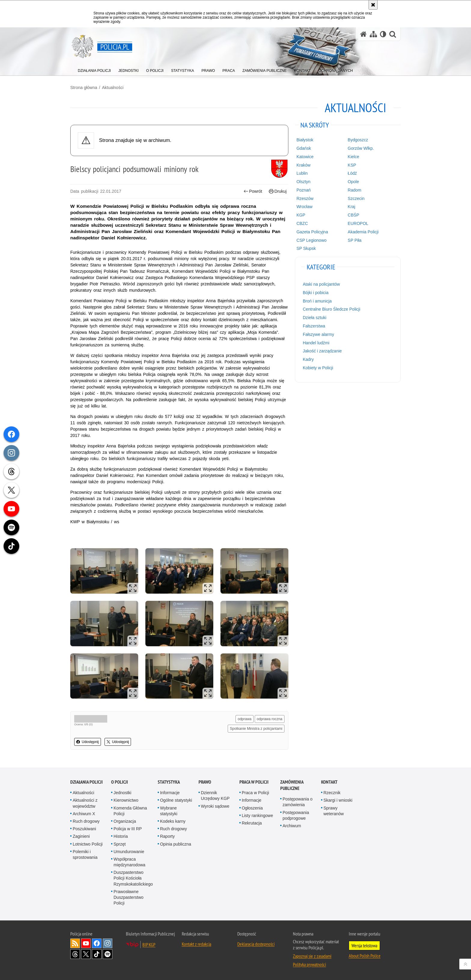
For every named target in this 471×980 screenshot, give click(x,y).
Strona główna (84, 88)
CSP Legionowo (311, 240)
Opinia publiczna (176, 844)
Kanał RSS (75, 943)
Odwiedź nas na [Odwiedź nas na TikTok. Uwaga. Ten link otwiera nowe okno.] (97, 954)
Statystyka (169, 782)
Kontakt (329, 782)
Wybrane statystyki (169, 811)
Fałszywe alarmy (318, 334)
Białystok (305, 140)
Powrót (253, 191)
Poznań (304, 190)
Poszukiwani (84, 829)
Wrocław (304, 207)
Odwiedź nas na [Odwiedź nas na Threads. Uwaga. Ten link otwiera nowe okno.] (75, 954)
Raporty (167, 836)
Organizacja (125, 821)
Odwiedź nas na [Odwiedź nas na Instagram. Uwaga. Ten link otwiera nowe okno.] (108, 943)
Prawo (205, 782)
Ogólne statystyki (176, 800)
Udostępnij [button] (88, 742)
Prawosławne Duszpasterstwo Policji (129, 897)
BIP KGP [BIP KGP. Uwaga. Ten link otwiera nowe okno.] (149, 945)
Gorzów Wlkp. (361, 148)
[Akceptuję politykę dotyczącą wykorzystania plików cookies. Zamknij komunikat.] (373, 5)
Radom (355, 190)
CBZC (302, 223)
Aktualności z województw (85, 803)
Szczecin (356, 198)
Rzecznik (332, 793)
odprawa (245, 719)
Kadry (308, 359)
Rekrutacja (252, 823)
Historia (121, 836)
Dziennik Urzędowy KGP (215, 796)
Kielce (354, 157)
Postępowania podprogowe (296, 815)
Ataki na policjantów (321, 284)
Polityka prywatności (309, 964)
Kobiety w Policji (318, 368)
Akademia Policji (363, 232)
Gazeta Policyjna (312, 232)
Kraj (352, 207)
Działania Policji (87, 782)
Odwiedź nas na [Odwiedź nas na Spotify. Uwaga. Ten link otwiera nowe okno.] (108, 954)
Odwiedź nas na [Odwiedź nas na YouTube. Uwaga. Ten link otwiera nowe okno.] (86, 943)
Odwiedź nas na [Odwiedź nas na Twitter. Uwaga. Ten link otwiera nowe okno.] (86, 954)
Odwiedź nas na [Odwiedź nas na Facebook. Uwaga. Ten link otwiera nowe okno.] (97, 943)
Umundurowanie (129, 852)
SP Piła (355, 240)
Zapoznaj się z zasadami (312, 956)
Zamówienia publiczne (292, 785)
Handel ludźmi (316, 343)
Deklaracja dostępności (256, 944)
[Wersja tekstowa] (383, 34)
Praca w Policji (254, 782)
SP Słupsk (306, 248)
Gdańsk (304, 148)
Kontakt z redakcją (196, 944)
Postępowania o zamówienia (298, 802)
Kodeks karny (173, 821)
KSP (352, 165)
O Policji (120, 782)
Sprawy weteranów (334, 811)
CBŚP (354, 215)
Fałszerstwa (314, 326)
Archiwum (292, 826)
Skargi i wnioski (338, 800)
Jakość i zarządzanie (322, 351)
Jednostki (122, 793)
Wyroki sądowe (215, 806)
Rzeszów (305, 198)
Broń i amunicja (317, 301)
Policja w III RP (128, 829)
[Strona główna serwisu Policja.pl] (363, 34)
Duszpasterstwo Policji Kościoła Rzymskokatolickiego (133, 878)
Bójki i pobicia (316, 293)
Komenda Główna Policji (130, 811)
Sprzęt (120, 844)
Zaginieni (81, 836)
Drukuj (278, 191)
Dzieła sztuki (315, 318)
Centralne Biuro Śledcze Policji (331, 309)
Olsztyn (304, 182)
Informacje (170, 793)
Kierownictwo (126, 800)
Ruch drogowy (86, 821)
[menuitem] (94, 69)
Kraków (304, 165)
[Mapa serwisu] (373, 34)
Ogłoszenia (252, 808)
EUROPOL (358, 223)
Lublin (302, 173)
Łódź (352, 173)
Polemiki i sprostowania (85, 854)
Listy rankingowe (257, 816)
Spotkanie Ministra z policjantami (256, 729)
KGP (301, 215)
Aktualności (113, 88)
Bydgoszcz (358, 140)
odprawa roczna (270, 719)
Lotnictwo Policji (88, 844)
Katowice (305, 157)
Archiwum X (84, 814)
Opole (353, 182)
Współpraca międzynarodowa (129, 862)
